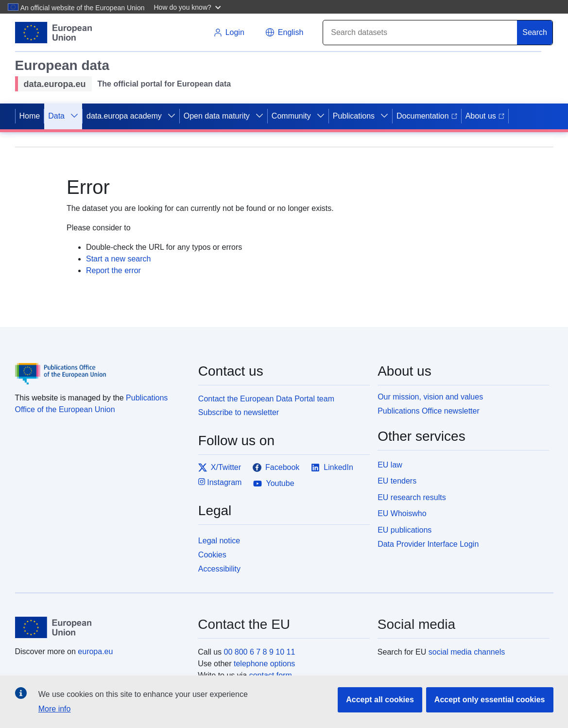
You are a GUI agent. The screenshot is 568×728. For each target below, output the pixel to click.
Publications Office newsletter (429, 411)
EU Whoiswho (402, 513)
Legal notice (219, 541)
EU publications (404, 530)
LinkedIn (332, 468)
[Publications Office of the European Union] (101, 367)
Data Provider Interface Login (428, 544)
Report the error (113, 270)
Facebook (276, 468)
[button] (188, 7)
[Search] (420, 33)
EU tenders (397, 481)
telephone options (264, 664)
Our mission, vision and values (430, 397)
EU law (390, 465)
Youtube (274, 484)
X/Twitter (220, 468)
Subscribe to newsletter (239, 412)
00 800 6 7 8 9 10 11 (260, 652)
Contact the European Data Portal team (266, 399)
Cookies (212, 555)
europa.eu (95, 651)
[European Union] (101, 627)
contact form (271, 675)
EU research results (412, 497)
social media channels (467, 652)
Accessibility (219, 569)
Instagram (220, 482)
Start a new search (118, 259)
